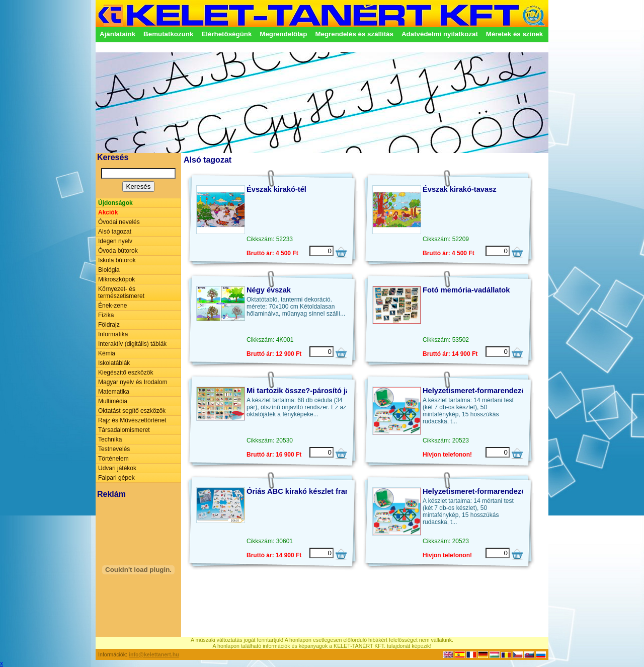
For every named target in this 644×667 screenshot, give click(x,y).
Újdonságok (115, 203)
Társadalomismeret (124, 430)
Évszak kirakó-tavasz (460, 189)
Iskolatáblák (114, 363)
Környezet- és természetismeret (121, 292)
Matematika (114, 392)
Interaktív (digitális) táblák (132, 344)
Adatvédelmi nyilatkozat (440, 34)
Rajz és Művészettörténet (132, 420)
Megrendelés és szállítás (354, 34)
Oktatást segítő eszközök (132, 411)
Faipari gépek (116, 478)
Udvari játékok (117, 468)
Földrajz (109, 325)
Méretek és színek (514, 34)
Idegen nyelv (115, 241)
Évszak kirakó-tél (276, 189)
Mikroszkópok (116, 279)
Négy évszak (269, 290)
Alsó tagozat (115, 232)
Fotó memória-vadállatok (466, 290)
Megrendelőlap (283, 34)
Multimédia (113, 401)
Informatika (113, 334)
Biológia (109, 270)
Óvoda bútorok (118, 251)
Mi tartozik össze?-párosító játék (303, 391)
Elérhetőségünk (226, 34)
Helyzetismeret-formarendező (474, 391)
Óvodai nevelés (119, 222)
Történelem (113, 459)
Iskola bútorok (117, 260)
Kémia (107, 353)
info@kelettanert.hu (154, 654)
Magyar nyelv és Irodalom (133, 382)
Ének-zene (112, 306)
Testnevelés (114, 449)
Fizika (106, 315)
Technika (110, 439)
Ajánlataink (117, 34)
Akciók (108, 212)
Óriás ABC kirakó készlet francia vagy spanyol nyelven (342, 491)
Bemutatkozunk (168, 34)
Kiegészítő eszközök (126, 373)
